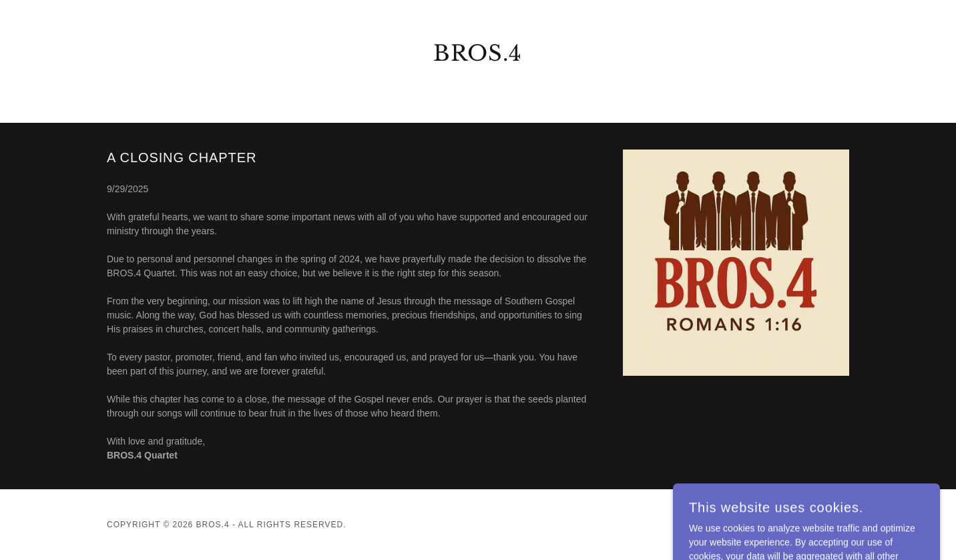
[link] (478, 57)
